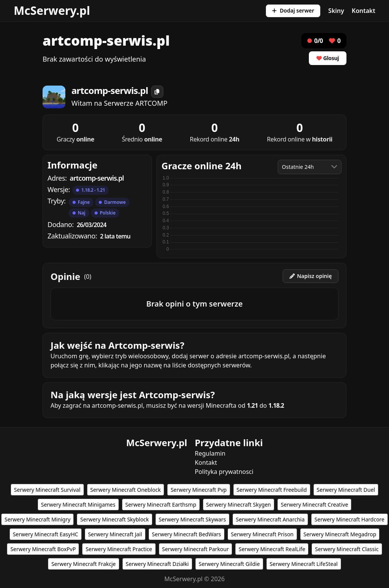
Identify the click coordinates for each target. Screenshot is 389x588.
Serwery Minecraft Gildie (229, 564)
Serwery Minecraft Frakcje (84, 564)
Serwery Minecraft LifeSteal (304, 564)
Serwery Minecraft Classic (347, 549)
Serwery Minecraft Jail (115, 534)
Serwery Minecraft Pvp (198, 490)
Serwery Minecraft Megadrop (340, 534)
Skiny (336, 11)
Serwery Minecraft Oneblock (126, 490)
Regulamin (210, 453)
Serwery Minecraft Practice (119, 549)
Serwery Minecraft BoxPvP (43, 549)
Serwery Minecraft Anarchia (270, 519)
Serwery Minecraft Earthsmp (161, 505)
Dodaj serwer (293, 10)
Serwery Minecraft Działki (157, 564)
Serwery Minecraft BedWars (187, 534)
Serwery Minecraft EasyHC (46, 534)
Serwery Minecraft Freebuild (272, 490)
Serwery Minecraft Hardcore (349, 519)
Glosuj (328, 58)
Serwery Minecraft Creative (314, 505)
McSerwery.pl (52, 10)
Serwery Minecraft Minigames (78, 505)
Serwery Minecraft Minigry (37, 519)
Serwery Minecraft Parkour (196, 549)
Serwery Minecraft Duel (346, 490)
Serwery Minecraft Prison (262, 534)
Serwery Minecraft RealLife (272, 549)
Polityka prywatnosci (224, 472)
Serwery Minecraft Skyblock (114, 519)
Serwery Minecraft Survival (47, 490)
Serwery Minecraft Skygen (239, 505)
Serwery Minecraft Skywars (192, 519)
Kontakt (364, 11)
